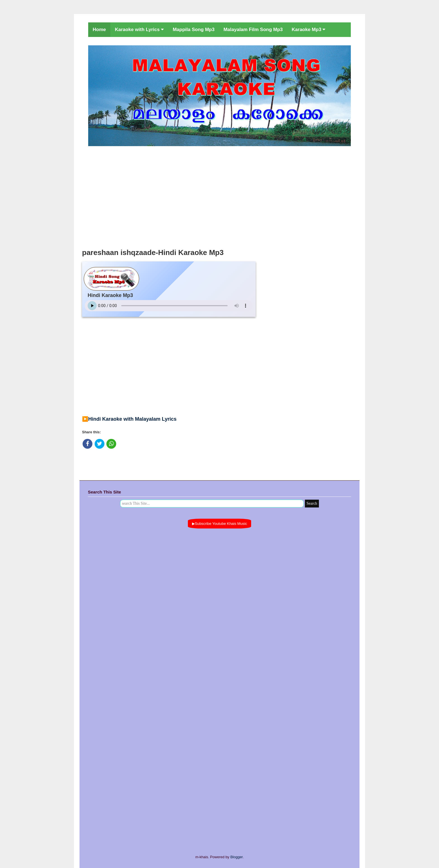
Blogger (237, 857)
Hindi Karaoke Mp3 (110, 295)
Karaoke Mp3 (309, 30)
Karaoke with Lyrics (139, 30)
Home (99, 30)
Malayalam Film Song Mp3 (253, 30)
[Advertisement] (219, 196)
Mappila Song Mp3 (194, 30)
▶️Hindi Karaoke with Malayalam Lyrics (129, 419)
